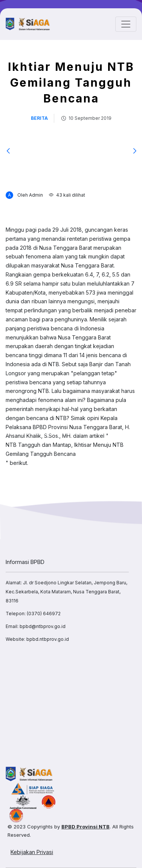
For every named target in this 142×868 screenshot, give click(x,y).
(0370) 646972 (44, 614)
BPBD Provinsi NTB (86, 827)
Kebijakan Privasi (32, 852)
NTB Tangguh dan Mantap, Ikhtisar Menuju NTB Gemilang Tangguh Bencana (65, 449)
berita (39, 118)
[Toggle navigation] (126, 24)
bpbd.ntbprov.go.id (48, 639)
